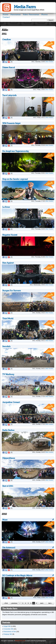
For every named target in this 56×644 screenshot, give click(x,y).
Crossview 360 (8, 629)
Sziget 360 (7, 626)
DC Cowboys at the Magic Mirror (17, 576)
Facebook (4, 62)
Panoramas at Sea (10, 632)
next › (42, 603)
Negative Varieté (10, 235)
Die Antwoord (9, 548)
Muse (5, 520)
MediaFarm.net (20, 641)
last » (50, 603)
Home (5, 15)
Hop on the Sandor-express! (15, 179)
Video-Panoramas (31, 15)
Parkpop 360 (8, 634)
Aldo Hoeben (49, 62)
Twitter (6, 62)
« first (6, 603)
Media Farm (25, 7)
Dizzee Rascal (8, 67)
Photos (44, 15)
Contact (6, 17)
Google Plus (9, 62)
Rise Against (8, 263)
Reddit (11, 62)
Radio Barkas (8, 430)
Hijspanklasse (9, 458)
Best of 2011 (8, 486)
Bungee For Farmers (12, 291)
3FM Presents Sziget (11, 123)
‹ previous (14, 603)
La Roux (6, 207)
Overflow (7, 40)
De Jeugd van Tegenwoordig (15, 151)
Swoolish (6, 346)
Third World (8, 319)
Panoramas (16, 15)
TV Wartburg (8, 374)
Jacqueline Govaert (11, 402)
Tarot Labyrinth (9, 95)
